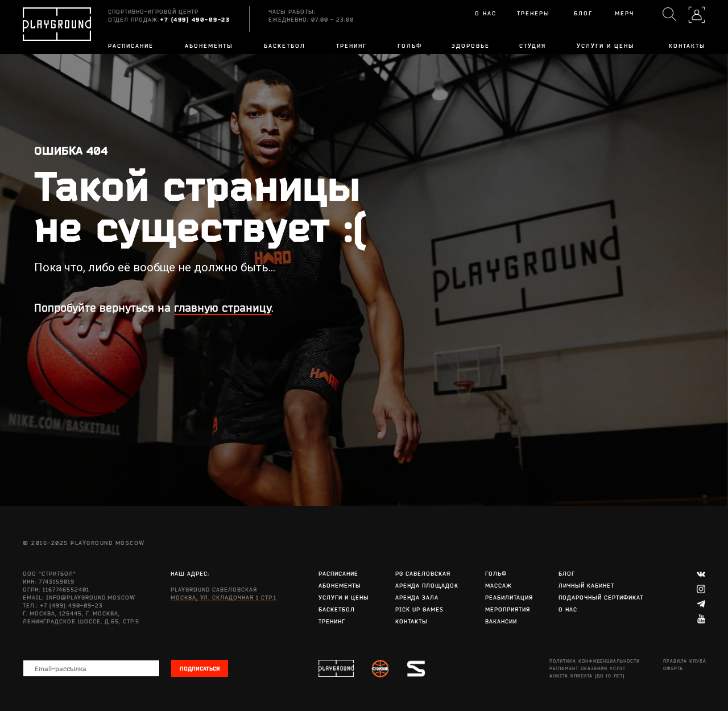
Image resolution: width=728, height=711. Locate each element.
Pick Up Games (419, 609)
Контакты (687, 46)
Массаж (499, 586)
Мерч (624, 13)
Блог (567, 574)
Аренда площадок (427, 586)
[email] (91, 668)
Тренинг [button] (351, 46)
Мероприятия (508, 609)
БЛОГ (583, 13)
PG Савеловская (423, 574)
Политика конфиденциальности (595, 661)
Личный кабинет (586, 586)
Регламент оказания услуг (588, 668)
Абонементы (209, 46)
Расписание (131, 46)
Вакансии (501, 621)
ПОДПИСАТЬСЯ (200, 669)
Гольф (410, 46)
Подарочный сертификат (601, 598)
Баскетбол (337, 609)
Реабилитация (509, 598)
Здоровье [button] (471, 46)
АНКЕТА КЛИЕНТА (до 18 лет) (587, 676)
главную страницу (223, 308)
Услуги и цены (606, 46)
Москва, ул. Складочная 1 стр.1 (224, 598)
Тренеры (533, 13)
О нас (486, 13)
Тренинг (332, 621)
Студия (533, 46)
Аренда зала (417, 598)
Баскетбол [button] (285, 46)
